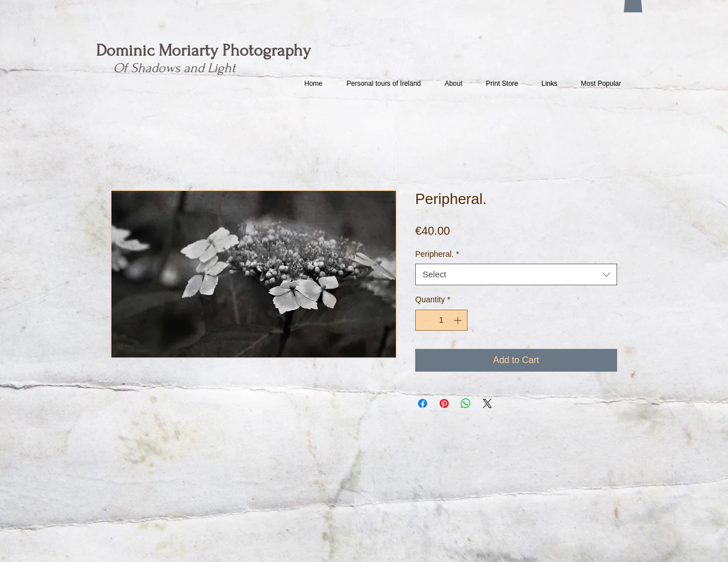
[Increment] (459, 320)
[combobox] (516, 274)
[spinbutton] (441, 320)
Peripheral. (437, 254)
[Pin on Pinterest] (444, 403)
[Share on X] (487, 403)
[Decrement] (424, 320)
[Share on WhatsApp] (466, 403)
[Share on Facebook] (423, 403)
